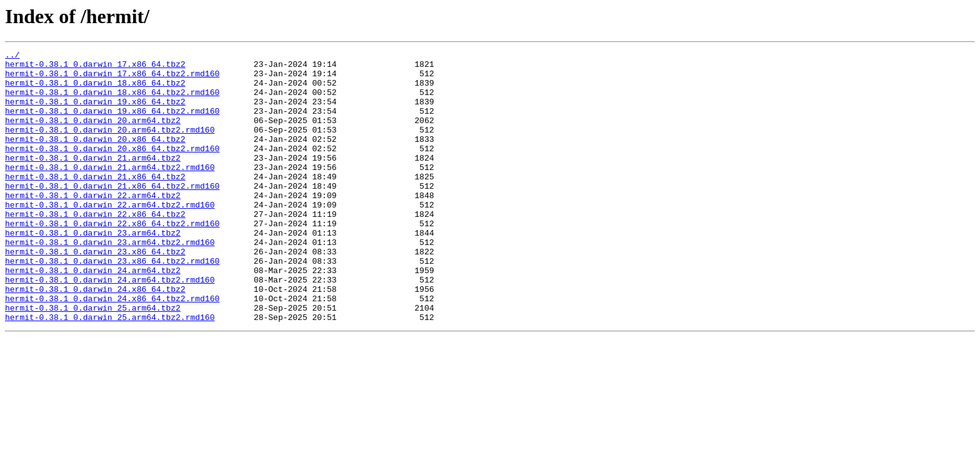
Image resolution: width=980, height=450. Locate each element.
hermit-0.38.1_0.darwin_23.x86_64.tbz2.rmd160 (112, 304)
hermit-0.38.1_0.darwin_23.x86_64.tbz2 (95, 292)
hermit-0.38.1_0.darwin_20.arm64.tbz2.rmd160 (110, 146)
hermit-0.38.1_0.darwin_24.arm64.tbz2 (93, 315)
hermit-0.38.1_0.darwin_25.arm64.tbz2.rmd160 (110, 371)
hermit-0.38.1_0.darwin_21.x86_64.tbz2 (95, 202)
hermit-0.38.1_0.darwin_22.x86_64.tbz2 (95, 247)
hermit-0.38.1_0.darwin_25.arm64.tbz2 (93, 360)
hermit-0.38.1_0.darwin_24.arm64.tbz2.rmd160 (110, 326)
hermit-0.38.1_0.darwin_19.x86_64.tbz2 (95, 112)
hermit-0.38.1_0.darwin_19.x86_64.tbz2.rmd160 (112, 124)
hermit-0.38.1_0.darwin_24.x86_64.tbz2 (95, 337)
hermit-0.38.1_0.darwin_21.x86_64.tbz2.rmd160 (112, 214)
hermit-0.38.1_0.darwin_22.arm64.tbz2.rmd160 (110, 236)
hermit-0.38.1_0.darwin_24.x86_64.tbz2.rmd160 (112, 349)
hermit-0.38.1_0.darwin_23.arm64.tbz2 (93, 270)
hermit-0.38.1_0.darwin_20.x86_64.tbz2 (95, 157)
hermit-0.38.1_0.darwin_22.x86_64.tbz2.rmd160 (112, 259)
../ (12, 56)
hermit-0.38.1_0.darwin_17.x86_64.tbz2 (95, 67)
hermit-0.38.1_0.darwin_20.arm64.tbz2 (93, 135)
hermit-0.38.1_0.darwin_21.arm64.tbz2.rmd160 (110, 191)
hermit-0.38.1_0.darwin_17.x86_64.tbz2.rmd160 (112, 79)
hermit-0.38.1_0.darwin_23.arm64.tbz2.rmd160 (110, 281)
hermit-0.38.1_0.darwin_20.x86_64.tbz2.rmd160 (112, 169)
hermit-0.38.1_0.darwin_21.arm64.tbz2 (93, 180)
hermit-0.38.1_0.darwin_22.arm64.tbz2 (93, 225)
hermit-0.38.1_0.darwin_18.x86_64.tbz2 (95, 90)
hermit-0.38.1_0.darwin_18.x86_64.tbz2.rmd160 (112, 101)
